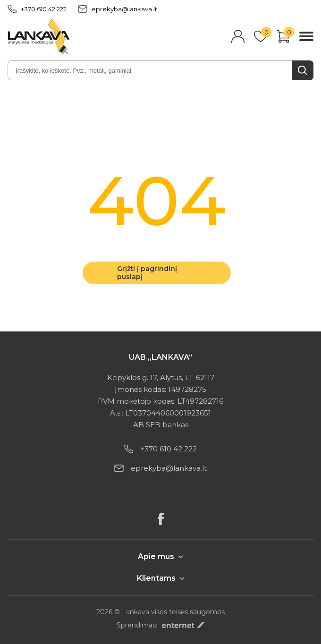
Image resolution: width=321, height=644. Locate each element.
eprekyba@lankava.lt (118, 9)
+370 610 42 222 (37, 9)
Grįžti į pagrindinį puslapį (147, 273)
